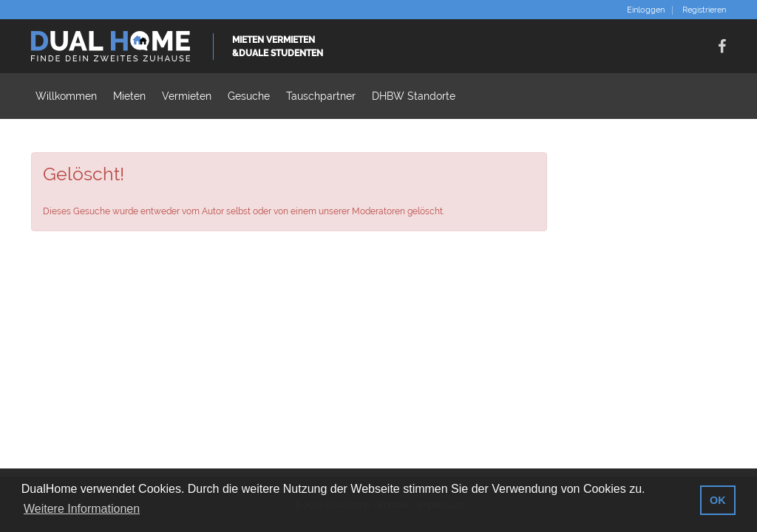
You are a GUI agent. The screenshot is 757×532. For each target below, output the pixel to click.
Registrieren (704, 10)
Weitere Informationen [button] (82, 509)
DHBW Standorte (414, 96)
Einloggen (646, 10)
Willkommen (66, 96)
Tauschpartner (321, 96)
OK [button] (718, 500)
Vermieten (187, 96)
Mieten (129, 96)
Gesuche (249, 96)
